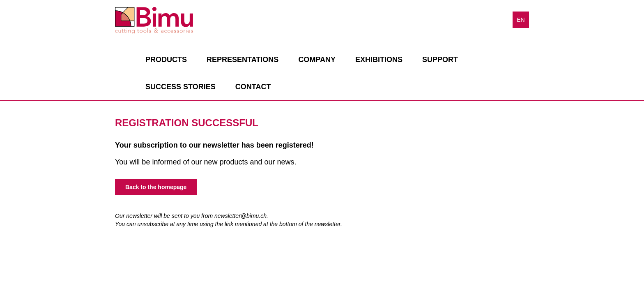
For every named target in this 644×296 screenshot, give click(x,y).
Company (317, 60)
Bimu (154, 21)
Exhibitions (379, 60)
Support (440, 60)
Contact (253, 87)
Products (166, 60)
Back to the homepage (156, 187)
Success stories (181, 87)
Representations (243, 60)
